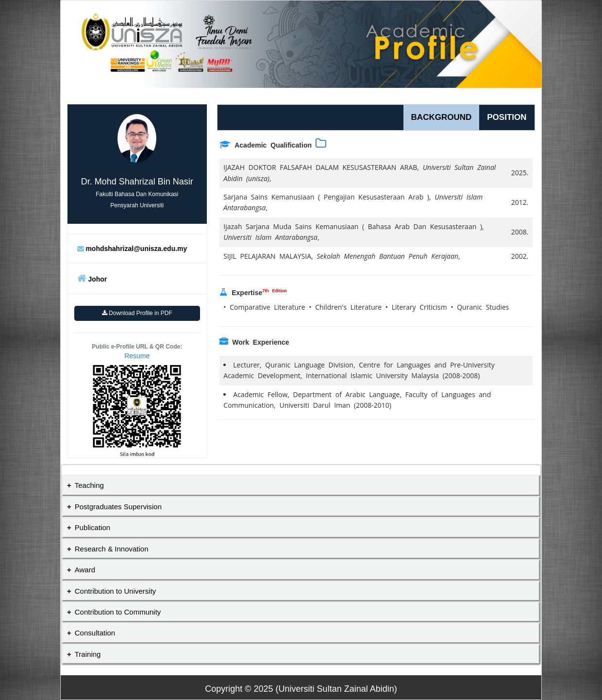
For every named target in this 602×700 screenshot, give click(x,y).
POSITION (507, 117)
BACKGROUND (442, 117)
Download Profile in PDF (137, 313)
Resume (137, 356)
